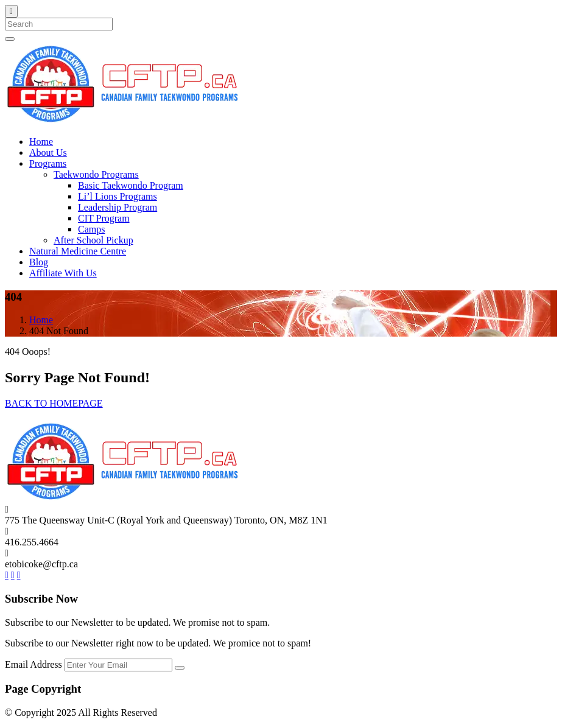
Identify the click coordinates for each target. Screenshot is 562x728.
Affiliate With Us (63, 273)
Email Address (35, 664)
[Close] (11, 11)
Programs (48, 163)
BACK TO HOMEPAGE (54, 403)
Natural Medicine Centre (78, 251)
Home (41, 320)
